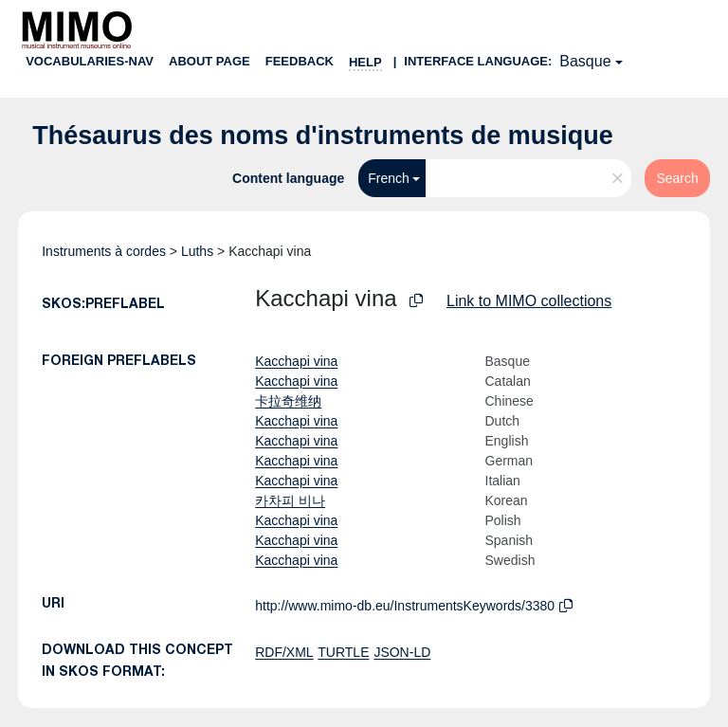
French (389, 178)
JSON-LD (402, 652)
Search (677, 178)
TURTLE (343, 652)
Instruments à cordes (104, 251)
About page (209, 61)
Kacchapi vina (296, 361)
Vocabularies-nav (90, 61)
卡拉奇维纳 (288, 401)
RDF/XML (284, 652)
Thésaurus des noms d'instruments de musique (323, 136)
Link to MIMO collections (529, 301)
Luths (197, 251)
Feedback (300, 61)
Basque (585, 61)
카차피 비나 (290, 500)
